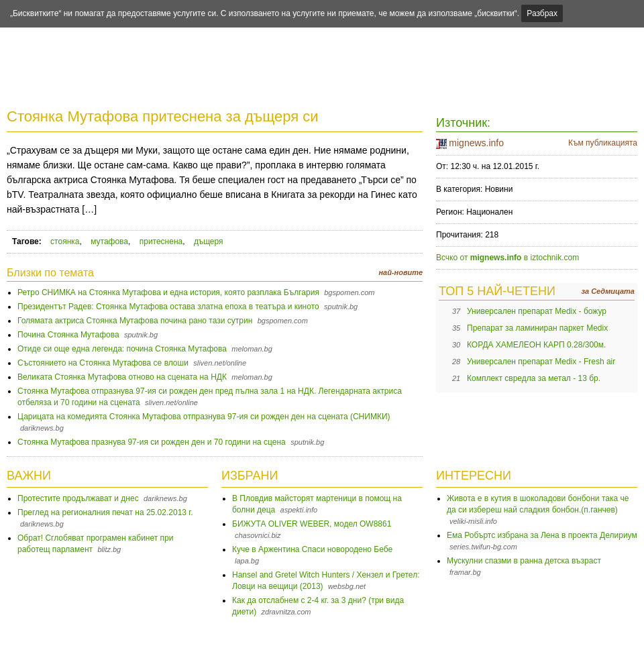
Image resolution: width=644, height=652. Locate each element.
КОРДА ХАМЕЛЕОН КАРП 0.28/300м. (536, 345)
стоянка (65, 241)
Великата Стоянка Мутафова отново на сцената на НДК (122, 377)
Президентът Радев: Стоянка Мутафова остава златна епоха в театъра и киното (168, 307)
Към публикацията (603, 143)
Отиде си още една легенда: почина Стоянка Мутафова (122, 349)
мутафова (109, 241)
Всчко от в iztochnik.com (507, 258)
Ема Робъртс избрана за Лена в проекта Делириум (542, 535)
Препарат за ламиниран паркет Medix (537, 328)
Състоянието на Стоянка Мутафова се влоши (103, 363)
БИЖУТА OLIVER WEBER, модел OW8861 (312, 524)
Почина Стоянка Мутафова (68, 335)
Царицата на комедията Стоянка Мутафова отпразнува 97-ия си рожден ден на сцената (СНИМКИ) (204, 417)
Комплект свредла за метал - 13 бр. (534, 378)
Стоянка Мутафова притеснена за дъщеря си (163, 116)
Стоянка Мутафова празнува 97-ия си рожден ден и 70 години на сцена (152, 442)
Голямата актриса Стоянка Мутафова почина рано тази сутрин (135, 321)
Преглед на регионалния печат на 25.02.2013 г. (105, 512)
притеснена (161, 241)
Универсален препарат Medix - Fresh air (541, 362)
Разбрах (542, 13)
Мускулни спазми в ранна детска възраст (524, 561)
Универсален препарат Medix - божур (537, 311)
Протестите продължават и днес (78, 498)
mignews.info (476, 143)
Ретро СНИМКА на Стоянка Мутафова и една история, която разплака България (168, 292)
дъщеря (209, 241)
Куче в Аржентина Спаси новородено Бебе (312, 549)
